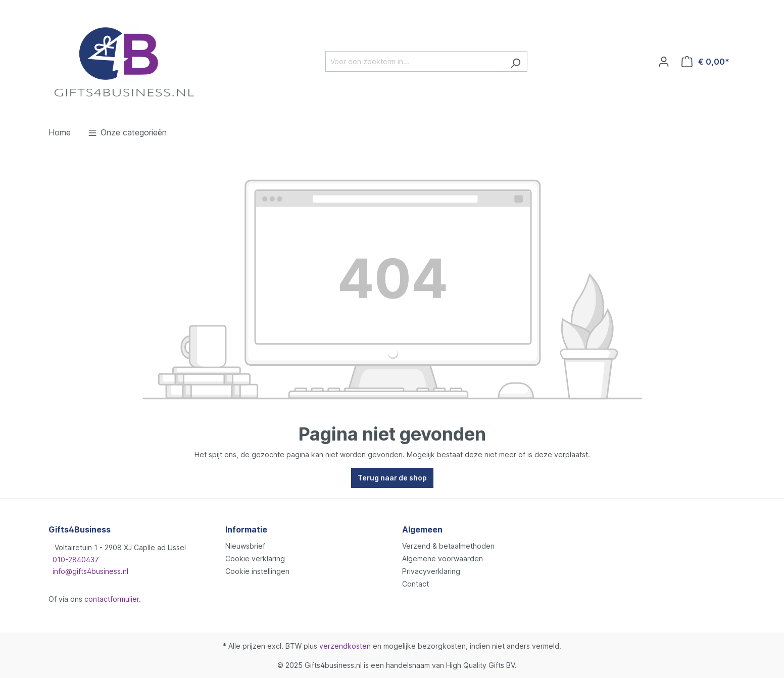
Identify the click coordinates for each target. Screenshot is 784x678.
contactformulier (112, 599)
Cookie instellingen (257, 571)
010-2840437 (76, 560)
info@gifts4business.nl (90, 571)
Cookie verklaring (255, 559)
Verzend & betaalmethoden (448, 546)
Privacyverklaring (431, 571)
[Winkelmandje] (705, 62)
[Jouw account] (664, 62)
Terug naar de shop (392, 478)
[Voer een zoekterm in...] (415, 61)
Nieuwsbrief (245, 546)
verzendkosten (345, 646)
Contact (415, 584)
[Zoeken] (516, 61)
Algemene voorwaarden (443, 559)
